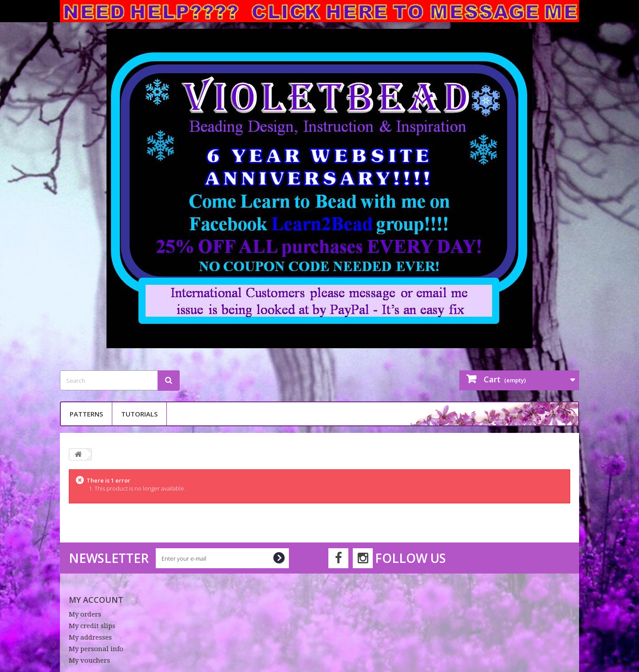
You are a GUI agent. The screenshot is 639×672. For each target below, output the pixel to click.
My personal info (96, 649)
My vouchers (89, 660)
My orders (85, 614)
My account (96, 600)
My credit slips (92, 626)
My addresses (90, 637)
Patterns (86, 414)
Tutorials (139, 414)
